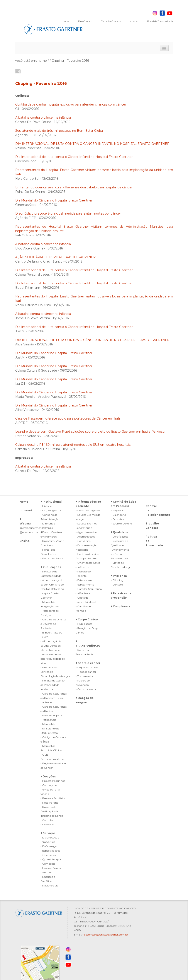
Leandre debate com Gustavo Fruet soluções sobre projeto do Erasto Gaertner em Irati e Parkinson (91, 432)
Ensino (25, 541)
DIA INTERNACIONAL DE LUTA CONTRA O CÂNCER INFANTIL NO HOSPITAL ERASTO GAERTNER (92, 144)
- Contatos (117, 519)
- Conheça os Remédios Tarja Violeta (50, 790)
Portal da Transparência (160, 21)
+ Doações (48, 776)
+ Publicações (51, 567)
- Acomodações (85, 537)
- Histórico (47, 506)
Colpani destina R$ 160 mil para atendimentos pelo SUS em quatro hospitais (73, 445)
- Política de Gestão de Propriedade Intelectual (53, 685)
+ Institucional (51, 502)
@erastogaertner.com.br (35, 528)
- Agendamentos (86, 532)
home (42, 61)
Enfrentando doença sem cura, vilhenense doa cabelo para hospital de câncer (74, 187)
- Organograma (51, 510)
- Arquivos (117, 510)
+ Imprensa (119, 576)
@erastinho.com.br (32, 532)
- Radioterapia (49, 885)
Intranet (134, 21)
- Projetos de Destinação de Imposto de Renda (52, 811)
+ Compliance (121, 606)
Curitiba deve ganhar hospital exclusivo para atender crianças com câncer (71, 104)
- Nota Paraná (49, 803)
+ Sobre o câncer (88, 663)
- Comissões (48, 864)
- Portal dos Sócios (52, 558)
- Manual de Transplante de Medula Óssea (50, 728)
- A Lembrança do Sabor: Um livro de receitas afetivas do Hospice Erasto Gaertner (52, 589)
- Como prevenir (86, 689)
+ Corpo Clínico (87, 619)
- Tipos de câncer (86, 672)
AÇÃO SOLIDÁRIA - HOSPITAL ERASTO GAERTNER (55, 257)
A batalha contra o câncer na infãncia (43, 466)
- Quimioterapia (51, 859)
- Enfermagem (50, 846)
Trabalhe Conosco (111, 21)
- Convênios (83, 541)
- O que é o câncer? (88, 667)
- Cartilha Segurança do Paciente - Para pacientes (54, 698)
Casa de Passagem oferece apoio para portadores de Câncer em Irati (68, 418)
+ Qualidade (119, 532)
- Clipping (117, 580)
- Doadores (47, 824)
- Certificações (119, 537)
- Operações (48, 855)
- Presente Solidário (53, 798)
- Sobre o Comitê (121, 523)
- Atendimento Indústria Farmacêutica (120, 554)
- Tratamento (84, 676)
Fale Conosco (85, 21)
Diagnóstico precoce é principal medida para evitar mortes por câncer (68, 213)
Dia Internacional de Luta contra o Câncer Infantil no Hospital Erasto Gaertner (74, 157)
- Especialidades (50, 851)
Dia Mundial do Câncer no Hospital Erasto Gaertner (54, 200)
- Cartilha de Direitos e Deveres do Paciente (53, 624)
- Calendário (118, 515)
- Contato (47, 820)
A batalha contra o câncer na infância (43, 118)
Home (66, 21)
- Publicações (84, 624)
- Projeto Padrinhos (53, 781)
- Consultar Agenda (88, 510)
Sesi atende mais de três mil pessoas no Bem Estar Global (59, 131)
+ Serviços (48, 833)
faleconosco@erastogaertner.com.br (105, 935)
